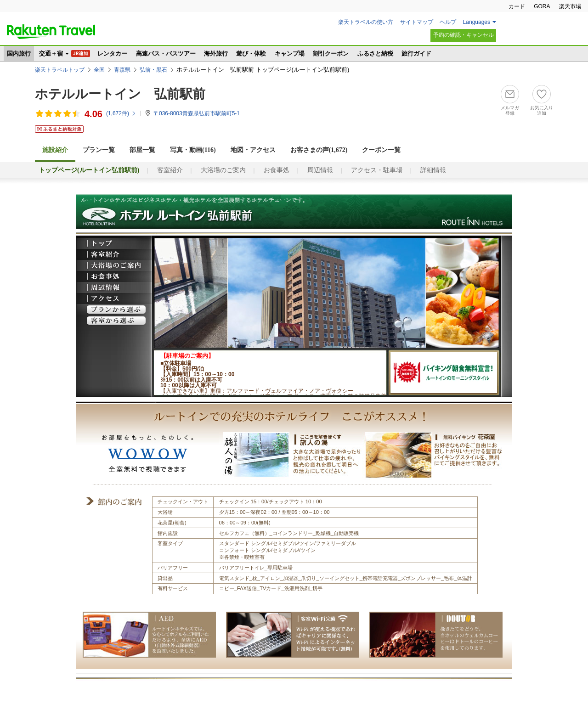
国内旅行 (19, 54)
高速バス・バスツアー (166, 54)
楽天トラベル (51, 32)
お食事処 (277, 170)
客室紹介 (170, 170)
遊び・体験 (251, 54)
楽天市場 (570, 6)
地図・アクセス (253, 150)
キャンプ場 (290, 54)
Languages (477, 22)
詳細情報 (433, 170)
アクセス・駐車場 (377, 170)
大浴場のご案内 (223, 170)
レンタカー (112, 54)
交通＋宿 (51, 54)
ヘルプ (448, 22)
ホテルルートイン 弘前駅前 (120, 94)
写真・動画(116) (193, 150)
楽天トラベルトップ (60, 70)
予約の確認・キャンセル (464, 35)
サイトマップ (417, 22)
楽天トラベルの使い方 (366, 22)
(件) (121, 113)
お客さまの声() (319, 150)
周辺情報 (320, 170)
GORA (542, 6)
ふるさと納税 (375, 54)
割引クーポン (331, 54)
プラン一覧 (99, 150)
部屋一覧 (142, 150)
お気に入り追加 (542, 110)
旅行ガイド (416, 54)
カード (517, 6)
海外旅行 (216, 54)
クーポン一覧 (381, 150)
